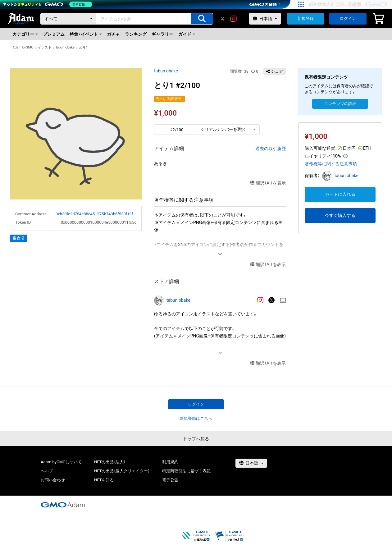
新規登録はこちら (196, 418)
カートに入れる (340, 194)
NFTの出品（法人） (110, 462)
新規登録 (306, 18)
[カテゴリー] (68, 19)
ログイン (348, 18)
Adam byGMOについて (61, 462)
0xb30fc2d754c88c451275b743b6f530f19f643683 (96, 214)
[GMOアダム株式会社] (63, 505)
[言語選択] (265, 19)
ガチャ (113, 34)
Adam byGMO (23, 47)
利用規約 (170, 462)
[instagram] (234, 19)
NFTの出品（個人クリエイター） (122, 471)
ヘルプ (47, 471)
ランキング (136, 34)
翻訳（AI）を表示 (268, 183)
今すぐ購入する (340, 215)
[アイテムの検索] (202, 19)
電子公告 (170, 480)
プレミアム (54, 34)
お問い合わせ (53, 480)
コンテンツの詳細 (340, 104)
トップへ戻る (196, 439)
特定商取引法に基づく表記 (186, 471)
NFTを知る (104, 480)
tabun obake (65, 47)
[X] (222, 19)
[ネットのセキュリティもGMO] (48, 4)
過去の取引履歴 (271, 149)
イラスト (45, 47)
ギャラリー (162, 34)
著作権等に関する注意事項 (331, 164)
